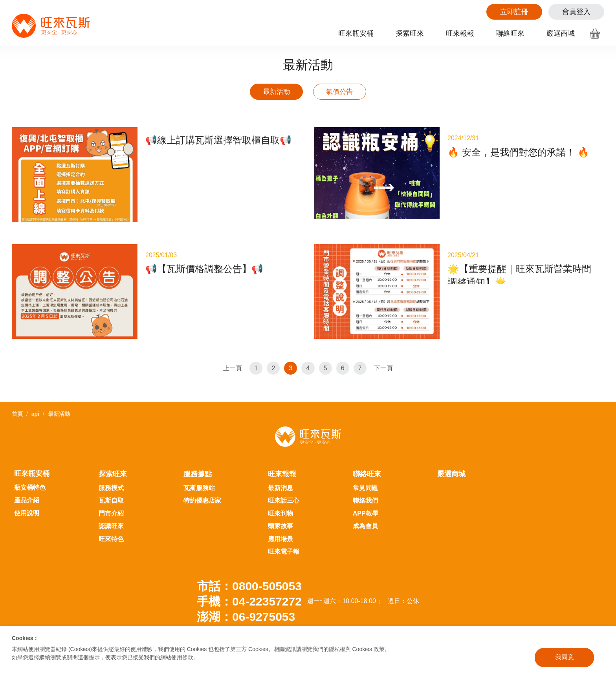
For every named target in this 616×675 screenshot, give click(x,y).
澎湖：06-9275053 (246, 605)
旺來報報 (460, 33)
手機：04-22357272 (249, 590)
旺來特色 (111, 528)
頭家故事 (280, 515)
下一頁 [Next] (387, 371)
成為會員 (365, 515)
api (35, 402)
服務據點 (198, 463)
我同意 (565, 657)
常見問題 (365, 477)
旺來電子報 (284, 540)
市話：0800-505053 (249, 575)
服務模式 (111, 477)
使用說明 (27, 502)
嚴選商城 (561, 33)
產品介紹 (27, 489)
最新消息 (280, 477)
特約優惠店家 (202, 489)
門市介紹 (111, 502)
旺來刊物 (280, 502)
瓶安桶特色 (30, 476)
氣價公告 (347, 93)
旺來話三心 (284, 489)
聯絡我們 (365, 489)
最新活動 (269, 93)
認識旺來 (111, 515)
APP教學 (366, 502)
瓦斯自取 (111, 489)
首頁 (17, 402)
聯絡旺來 (510, 33)
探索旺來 (410, 33)
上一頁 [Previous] (229, 371)
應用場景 (280, 528)
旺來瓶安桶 (356, 33)
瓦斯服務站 (199, 477)
